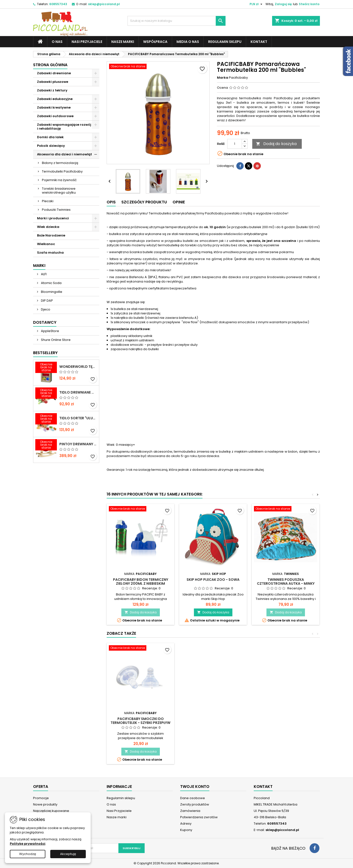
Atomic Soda (51, 283)
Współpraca (155, 42)
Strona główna (50, 65)
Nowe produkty (45, 804)
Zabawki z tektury (52, 90)
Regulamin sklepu (225, 42)
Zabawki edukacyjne (55, 99)
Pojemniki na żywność (59, 180)
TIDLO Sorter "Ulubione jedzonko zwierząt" (78, 418)
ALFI (43, 274)
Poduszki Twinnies (56, 210)
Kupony (186, 830)
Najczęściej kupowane (51, 811)
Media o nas (188, 42)
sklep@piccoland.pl (104, 4)
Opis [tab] (111, 202)
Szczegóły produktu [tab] (144, 202)
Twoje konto (195, 787)
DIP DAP (47, 301)
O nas (57, 42)
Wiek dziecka (48, 227)
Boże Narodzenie (51, 235)
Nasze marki (123, 42)
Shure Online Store (55, 340)
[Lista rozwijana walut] (257, 4)
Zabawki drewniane (54, 73)
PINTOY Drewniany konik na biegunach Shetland (78, 444)
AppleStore (50, 331)
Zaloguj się (283, 4)
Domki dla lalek (50, 137)
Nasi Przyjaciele (87, 42)
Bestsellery (45, 353)
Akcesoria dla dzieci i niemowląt (64, 154)
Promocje (41, 798)
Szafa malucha (50, 253)
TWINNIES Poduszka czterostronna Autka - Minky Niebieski (286, 583)
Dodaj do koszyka (276, 144)
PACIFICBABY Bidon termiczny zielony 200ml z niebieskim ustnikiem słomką (141, 583)
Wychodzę (28, 854)
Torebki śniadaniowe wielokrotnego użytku (59, 191)
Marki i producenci (53, 218)
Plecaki (48, 201)
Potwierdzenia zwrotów (199, 817)
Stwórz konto (309, 4)
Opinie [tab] (179, 202)
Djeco (45, 309)
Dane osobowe (193, 798)
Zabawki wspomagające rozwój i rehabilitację (64, 127)
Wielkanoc (46, 244)
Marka (223, 78)
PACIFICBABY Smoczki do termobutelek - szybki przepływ (286, 721)
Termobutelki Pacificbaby (62, 171)
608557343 (58, 4)
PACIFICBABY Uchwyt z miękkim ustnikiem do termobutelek (140, 721)
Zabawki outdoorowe (55, 116)
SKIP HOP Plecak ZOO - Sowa (213, 580)
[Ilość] (235, 144)
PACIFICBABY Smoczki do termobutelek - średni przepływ (213, 721)
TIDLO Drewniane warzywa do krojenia (78, 392)
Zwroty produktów (195, 804)
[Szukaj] (176, 21)
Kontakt (259, 42)
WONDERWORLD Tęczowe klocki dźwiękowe (78, 367)
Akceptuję (68, 854)
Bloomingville (51, 292)
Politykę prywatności (28, 844)
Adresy (186, 824)
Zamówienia (190, 811)
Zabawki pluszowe (53, 82)
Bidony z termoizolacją (60, 163)
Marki (39, 266)
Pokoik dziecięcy (51, 146)
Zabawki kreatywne (54, 107)
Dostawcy (45, 322)
